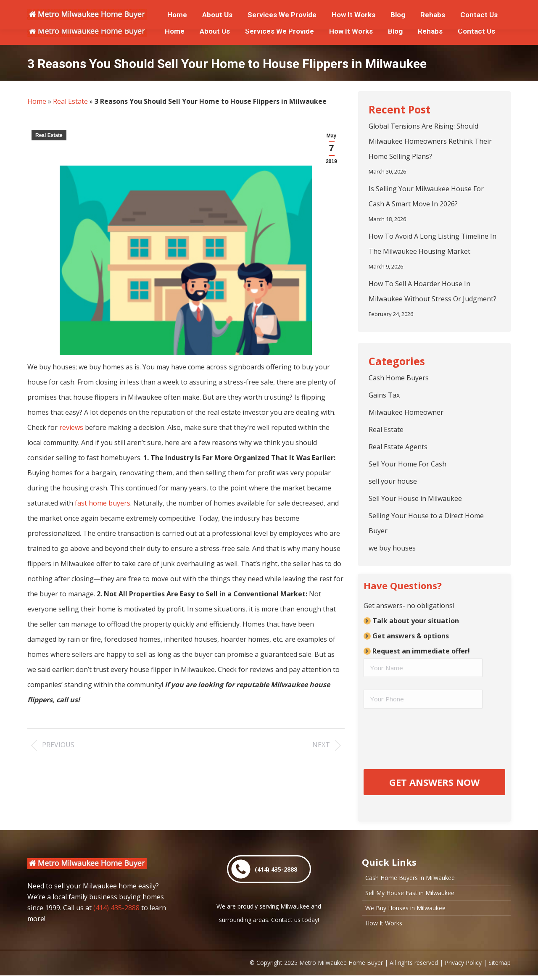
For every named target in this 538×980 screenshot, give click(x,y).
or (148, 9)
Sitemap (500, 967)
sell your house (393, 481)
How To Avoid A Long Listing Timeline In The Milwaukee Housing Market (433, 244)
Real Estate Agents (398, 447)
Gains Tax (384, 395)
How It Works (384, 928)
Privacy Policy (463, 967)
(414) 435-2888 (116, 912)
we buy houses (392, 548)
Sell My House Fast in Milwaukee (410, 898)
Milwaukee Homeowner (406, 412)
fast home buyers (103, 503)
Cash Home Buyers (399, 378)
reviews (71, 427)
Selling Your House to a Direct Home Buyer (426, 523)
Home (37, 101)
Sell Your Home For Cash (407, 464)
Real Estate (70, 101)
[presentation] (427, 738)
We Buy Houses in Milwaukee (405, 913)
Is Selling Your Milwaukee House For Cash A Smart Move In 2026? (426, 196)
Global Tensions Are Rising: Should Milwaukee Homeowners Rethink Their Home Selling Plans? (430, 141)
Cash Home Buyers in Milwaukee (410, 883)
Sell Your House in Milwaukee (415, 498)
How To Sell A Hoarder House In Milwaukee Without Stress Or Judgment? (433, 291)
